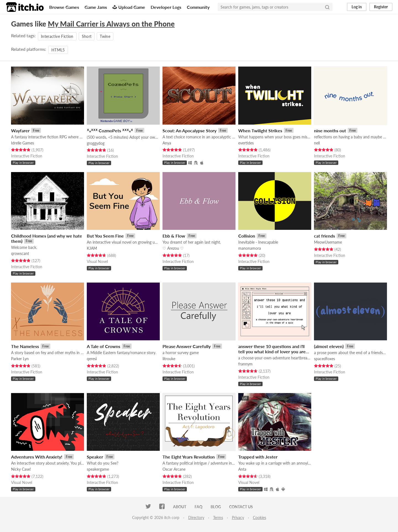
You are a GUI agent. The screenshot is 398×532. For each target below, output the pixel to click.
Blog (216, 507)
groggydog (96, 143)
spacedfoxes (324, 359)
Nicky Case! (21, 469)
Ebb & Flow (174, 236)
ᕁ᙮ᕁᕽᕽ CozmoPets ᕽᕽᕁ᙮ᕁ (110, 131)
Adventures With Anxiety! (37, 457)
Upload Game (129, 7)
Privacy (238, 517)
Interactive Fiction (57, 36)
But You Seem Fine (105, 236)
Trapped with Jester (258, 457)
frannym (245, 364)
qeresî (92, 359)
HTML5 (58, 50)
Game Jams (96, 7)
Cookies (260, 517)
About (180, 507)
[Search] (327, 7)
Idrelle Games (23, 143)
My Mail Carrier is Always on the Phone (111, 24)
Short (87, 36)
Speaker (95, 457)
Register (381, 7)
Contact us (241, 507)
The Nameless (25, 346)
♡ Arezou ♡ (173, 248)
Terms (218, 517)
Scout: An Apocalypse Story (189, 131)
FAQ (198, 507)
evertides (246, 143)
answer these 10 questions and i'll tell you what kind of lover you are (272, 349)
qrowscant (20, 253)
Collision (247, 236)
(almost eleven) (329, 346)
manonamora (250, 248)
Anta (242, 469)
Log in (357, 7)
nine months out (330, 131)
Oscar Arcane (174, 469)
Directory (196, 517)
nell (317, 143)
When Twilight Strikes (260, 131)
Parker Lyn (20, 359)
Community (198, 7)
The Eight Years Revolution (189, 457)
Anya (167, 143)
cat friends (324, 236)
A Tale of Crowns (104, 346)
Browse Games (64, 7)
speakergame (98, 469)
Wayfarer (20, 131)
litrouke (169, 359)
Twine (105, 36)
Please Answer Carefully (187, 346)
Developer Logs (166, 7)
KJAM (92, 248)
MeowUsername (328, 242)
